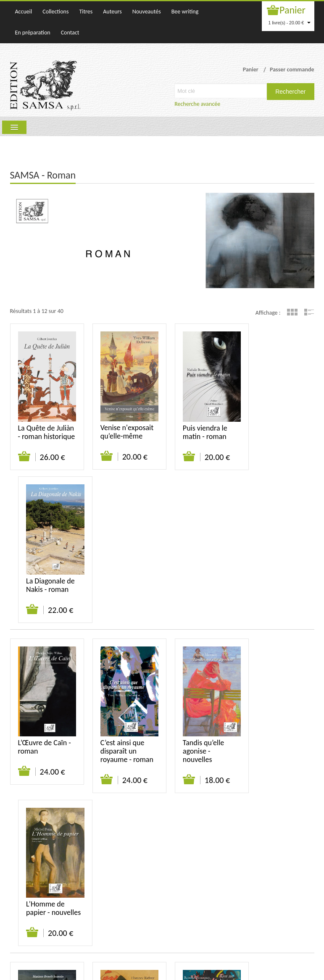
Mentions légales (294, 863)
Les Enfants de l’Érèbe (40, 752)
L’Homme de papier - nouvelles (272, 593)
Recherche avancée (197, 104)
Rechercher (290, 92)
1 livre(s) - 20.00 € (290, 23)
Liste (309, 312)
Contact (70, 33)
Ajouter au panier (25, 458)
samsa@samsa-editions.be (164, 939)
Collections (55, 12)
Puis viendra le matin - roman (197, 425)
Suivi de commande (244, 863)
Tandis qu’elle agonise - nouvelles (195, 593)
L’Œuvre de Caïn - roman (45, 589)
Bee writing (185, 12)
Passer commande (292, 70)
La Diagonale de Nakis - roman (277, 425)
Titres (86, 12)
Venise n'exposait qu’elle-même (123, 425)
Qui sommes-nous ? (166, 863)
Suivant (80, 837)
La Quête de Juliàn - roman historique (40, 429)
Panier (292, 10)
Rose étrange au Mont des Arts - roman (121, 757)
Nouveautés (147, 12)
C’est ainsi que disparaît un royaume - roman (123, 593)
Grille (292, 312)
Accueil (24, 12)
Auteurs (112, 12)
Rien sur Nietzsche (189, 752)
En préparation (33, 33)
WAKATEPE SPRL (295, 969)
